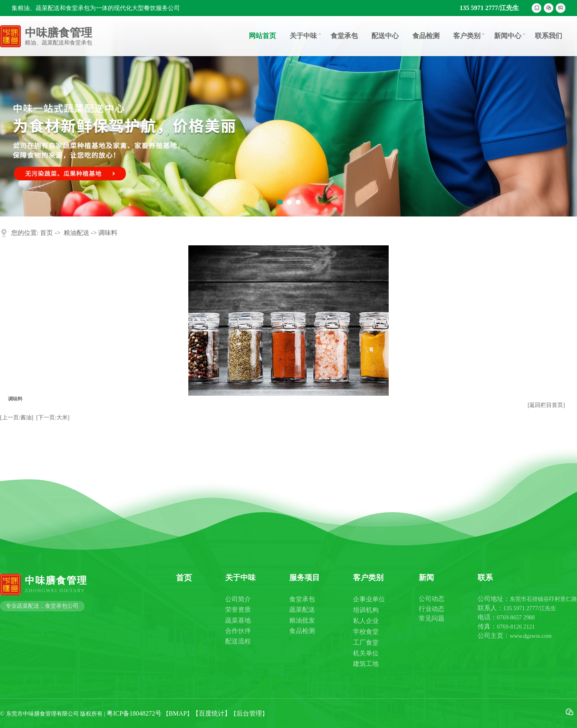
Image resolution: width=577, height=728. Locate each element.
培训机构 (366, 610)
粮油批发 (302, 620)
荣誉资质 (238, 610)
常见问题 (432, 618)
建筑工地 (366, 664)
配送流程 (238, 641)
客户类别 (469, 36)
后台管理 (249, 713)
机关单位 (366, 653)
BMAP (178, 713)
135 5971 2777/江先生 (489, 8)
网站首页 (262, 36)
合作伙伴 (238, 631)
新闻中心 (510, 36)
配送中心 (385, 36)
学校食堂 (366, 632)
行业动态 (432, 609)
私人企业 (366, 621)
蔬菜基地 (238, 620)
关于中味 (306, 36)
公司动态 (432, 599)
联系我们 (549, 36)
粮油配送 (77, 233)
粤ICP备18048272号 (134, 713)
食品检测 (426, 36)
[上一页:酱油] (17, 418)
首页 (46, 233)
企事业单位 (369, 599)
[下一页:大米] (53, 418)
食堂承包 (344, 36)
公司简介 (238, 599)
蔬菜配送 (302, 610)
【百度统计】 (212, 713)
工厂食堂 (366, 642)
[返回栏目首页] (546, 405)
